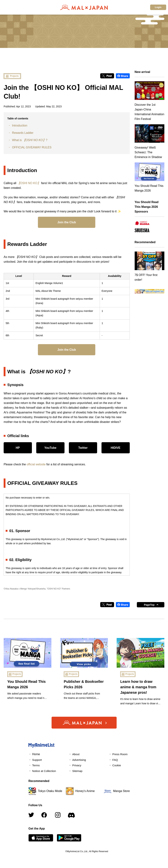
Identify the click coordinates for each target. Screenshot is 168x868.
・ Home (34, 754)
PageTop (149, 605)
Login (158, 7)
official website (36, 464)
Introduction (20, 125)
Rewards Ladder (23, 133)
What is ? (30, 140)
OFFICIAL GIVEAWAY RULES (32, 147)
